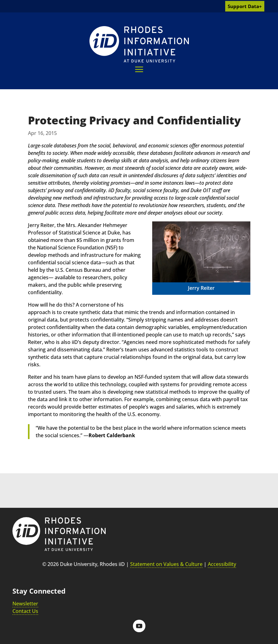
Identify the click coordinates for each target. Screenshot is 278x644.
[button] (139, 69)
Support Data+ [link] (245, 6)
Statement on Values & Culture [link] (166, 564)
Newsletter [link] (25, 604)
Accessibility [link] (222, 564)
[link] (139, 44)
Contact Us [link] (25, 611)
